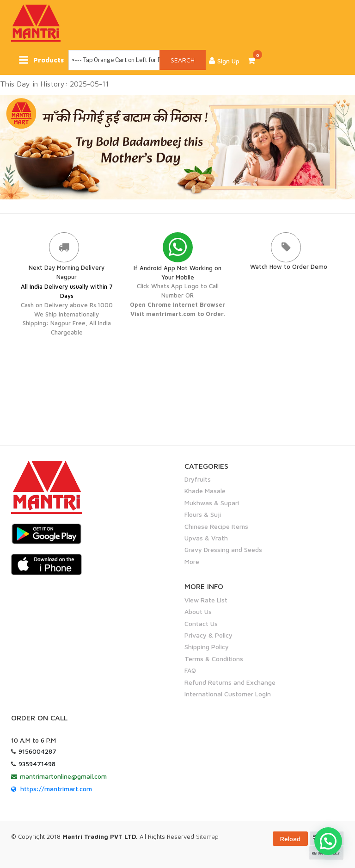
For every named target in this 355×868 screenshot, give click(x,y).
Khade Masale (205, 491)
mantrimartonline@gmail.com (63, 776)
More (192, 561)
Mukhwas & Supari (212, 502)
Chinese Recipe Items (216, 526)
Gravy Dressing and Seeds (223, 549)
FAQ (190, 670)
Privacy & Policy (208, 635)
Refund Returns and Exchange (230, 682)
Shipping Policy (207, 647)
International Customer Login (228, 694)
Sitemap (207, 837)
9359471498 (37, 763)
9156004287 (37, 751)
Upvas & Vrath (206, 538)
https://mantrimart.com (56, 788)
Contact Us (201, 623)
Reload (290, 839)
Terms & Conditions (214, 658)
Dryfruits (198, 479)
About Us (198, 611)
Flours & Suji (203, 514)
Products (43, 60)
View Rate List (206, 599)
